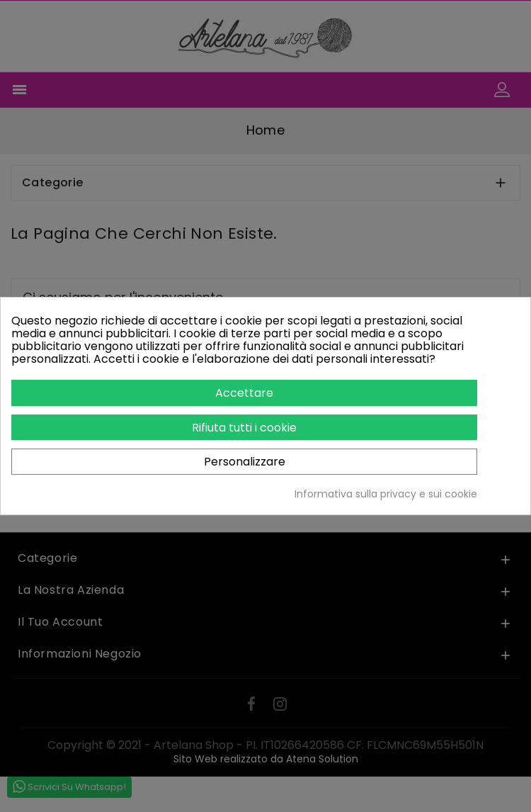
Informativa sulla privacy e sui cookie (386, 494)
